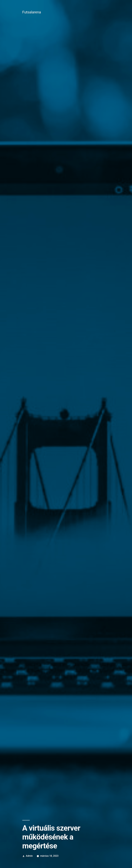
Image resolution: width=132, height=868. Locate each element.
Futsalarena (32, 12)
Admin (29, 856)
